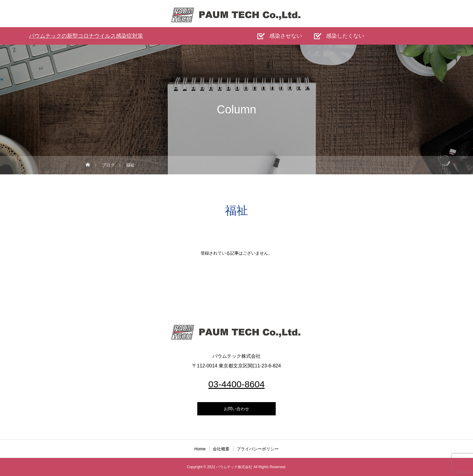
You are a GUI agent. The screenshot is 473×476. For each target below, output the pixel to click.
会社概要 (221, 449)
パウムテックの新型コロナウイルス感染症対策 (86, 36)
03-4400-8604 (237, 384)
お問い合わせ (237, 409)
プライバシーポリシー (258, 449)
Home (200, 449)
